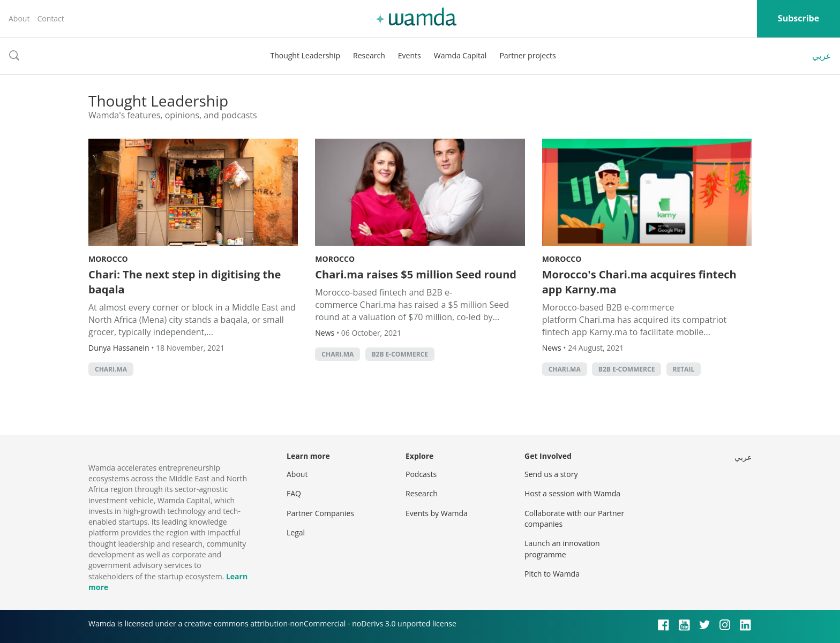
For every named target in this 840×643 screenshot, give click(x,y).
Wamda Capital (460, 55)
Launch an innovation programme (562, 549)
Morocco (108, 259)
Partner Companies (320, 513)
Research (369, 55)
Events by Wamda (437, 513)
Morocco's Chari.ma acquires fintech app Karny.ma (639, 282)
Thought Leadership (305, 55)
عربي (822, 56)
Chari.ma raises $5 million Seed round (416, 274)
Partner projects (527, 55)
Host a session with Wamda (572, 493)
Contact (50, 18)
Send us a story (551, 474)
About (19, 18)
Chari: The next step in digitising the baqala (185, 282)
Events (410, 55)
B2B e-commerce (400, 354)
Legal (296, 532)
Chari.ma (111, 369)
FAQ (294, 493)
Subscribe (798, 18)
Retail (684, 369)
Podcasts (421, 474)
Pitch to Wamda (552, 574)
